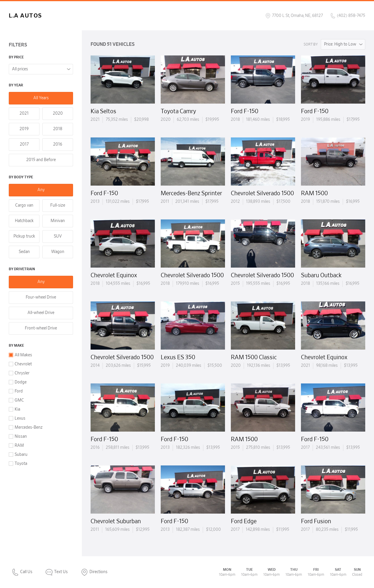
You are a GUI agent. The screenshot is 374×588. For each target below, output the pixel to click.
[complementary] (356, 570)
